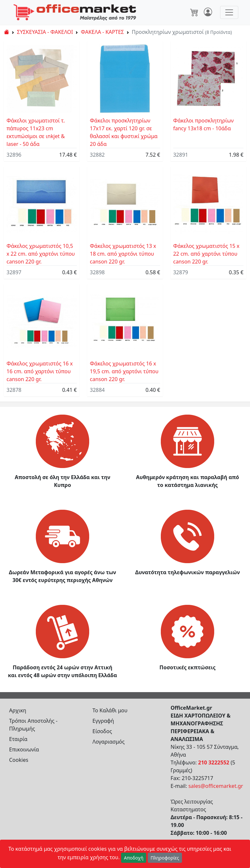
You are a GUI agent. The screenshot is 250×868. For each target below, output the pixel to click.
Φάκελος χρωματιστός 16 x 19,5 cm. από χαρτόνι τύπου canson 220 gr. (124, 371)
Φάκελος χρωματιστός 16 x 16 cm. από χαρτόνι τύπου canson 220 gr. (40, 371)
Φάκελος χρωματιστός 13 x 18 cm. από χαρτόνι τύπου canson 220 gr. (123, 254)
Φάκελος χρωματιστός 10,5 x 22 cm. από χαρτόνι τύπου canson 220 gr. (41, 254)
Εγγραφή (103, 721)
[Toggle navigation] (229, 12)
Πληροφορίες (165, 858)
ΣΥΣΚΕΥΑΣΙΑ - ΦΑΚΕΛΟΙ (45, 32)
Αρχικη (18, 710)
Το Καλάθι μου (110, 710)
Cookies (19, 760)
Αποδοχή (134, 858)
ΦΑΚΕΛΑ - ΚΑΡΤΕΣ (102, 32)
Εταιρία (18, 739)
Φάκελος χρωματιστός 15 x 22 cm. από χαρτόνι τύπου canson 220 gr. (206, 254)
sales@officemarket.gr (216, 786)
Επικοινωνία (24, 749)
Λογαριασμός (109, 742)
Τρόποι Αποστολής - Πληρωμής (33, 725)
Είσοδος (102, 731)
